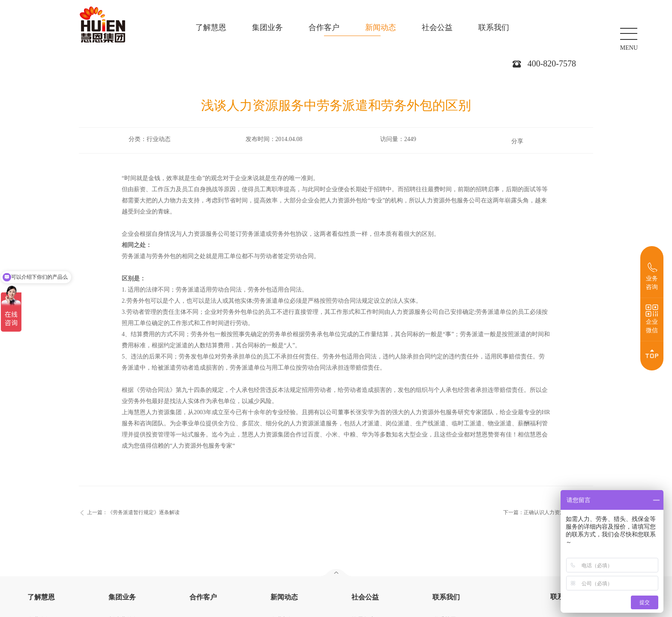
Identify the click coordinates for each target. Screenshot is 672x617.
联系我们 (494, 27)
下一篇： (544, 512)
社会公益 (437, 27)
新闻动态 (381, 27)
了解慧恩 (211, 27)
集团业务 (267, 27)
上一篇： (133, 512)
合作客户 (324, 27)
